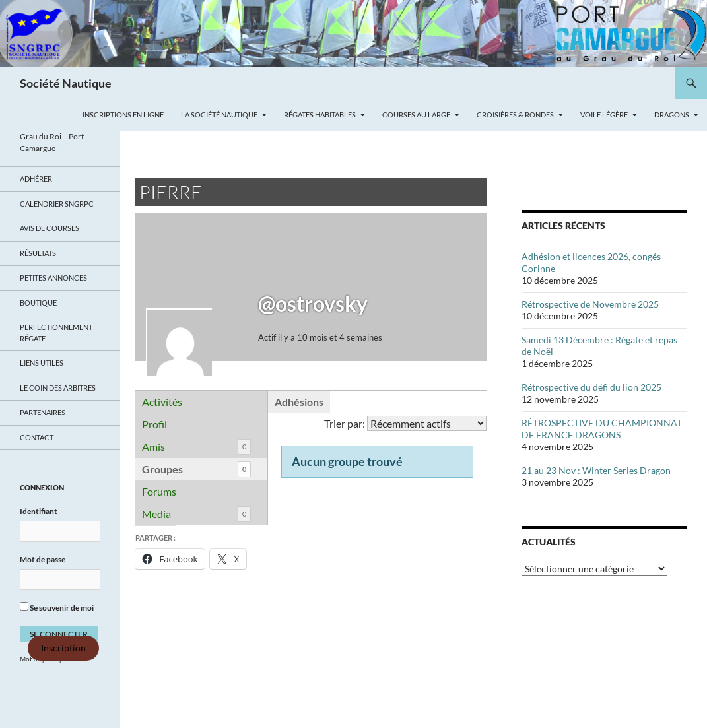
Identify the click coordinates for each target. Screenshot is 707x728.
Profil (154, 424)
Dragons (672, 115)
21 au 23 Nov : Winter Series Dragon (596, 470)
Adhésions (299, 402)
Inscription (63, 648)
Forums (159, 491)
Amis (196, 447)
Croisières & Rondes (515, 115)
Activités (162, 402)
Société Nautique (66, 83)
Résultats (38, 253)
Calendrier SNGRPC (57, 204)
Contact (37, 437)
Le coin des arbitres (58, 388)
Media (196, 514)
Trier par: (345, 423)
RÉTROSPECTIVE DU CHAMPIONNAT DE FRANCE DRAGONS (602, 429)
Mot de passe (43, 559)
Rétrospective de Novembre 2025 (590, 304)
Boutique (38, 303)
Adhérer (36, 179)
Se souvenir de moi (57, 607)
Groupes (196, 470)
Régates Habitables (320, 115)
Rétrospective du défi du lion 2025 (591, 387)
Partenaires (43, 412)
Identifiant (39, 511)
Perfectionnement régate (56, 333)
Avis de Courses (50, 228)
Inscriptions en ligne (123, 115)
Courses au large (416, 115)
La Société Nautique (219, 115)
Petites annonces (53, 278)
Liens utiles (42, 363)
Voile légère (604, 115)
